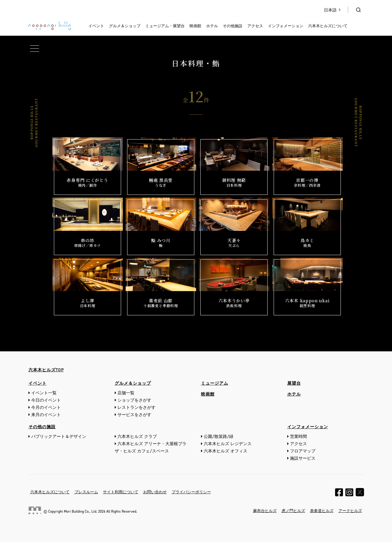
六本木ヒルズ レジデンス (228, 444)
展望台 (294, 383)
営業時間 (298, 437)
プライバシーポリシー (191, 492)
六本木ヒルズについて (328, 26)
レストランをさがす (137, 407)
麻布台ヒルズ (265, 511)
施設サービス (303, 458)
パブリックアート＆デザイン (59, 437)
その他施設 (233, 26)
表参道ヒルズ (322, 511)
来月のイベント (46, 415)
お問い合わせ (155, 492)
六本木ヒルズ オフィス (226, 451)
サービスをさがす (134, 415)
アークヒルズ (350, 511)
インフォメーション (286, 26)
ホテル (212, 26)
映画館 (195, 26)
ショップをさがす (134, 400)
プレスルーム (86, 492)
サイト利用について (121, 492)
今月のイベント (46, 407)
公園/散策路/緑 (219, 437)
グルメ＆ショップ (125, 26)
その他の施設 (42, 427)
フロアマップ (303, 451)
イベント (96, 26)
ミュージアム (215, 383)
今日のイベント (46, 400)
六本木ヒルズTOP (46, 370)
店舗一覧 (126, 393)
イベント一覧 (44, 393)
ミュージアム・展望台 (165, 26)
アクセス (255, 26)
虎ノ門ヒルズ (293, 511)
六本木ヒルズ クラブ (137, 437)
